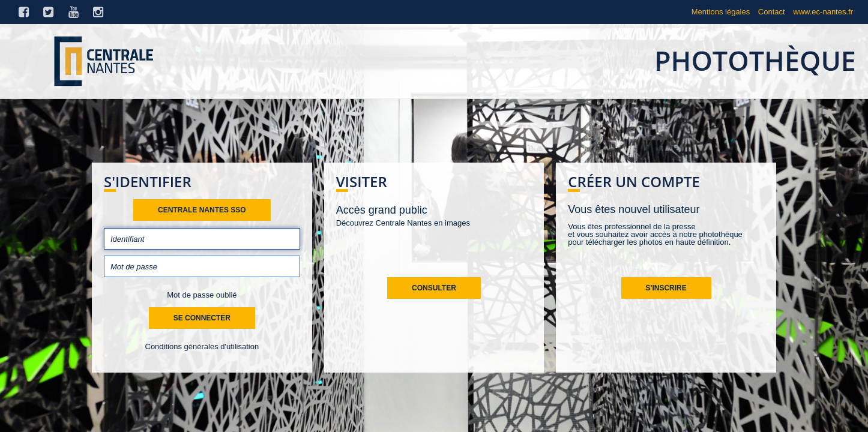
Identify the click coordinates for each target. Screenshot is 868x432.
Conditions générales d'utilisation (202, 346)
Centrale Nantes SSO (202, 210)
